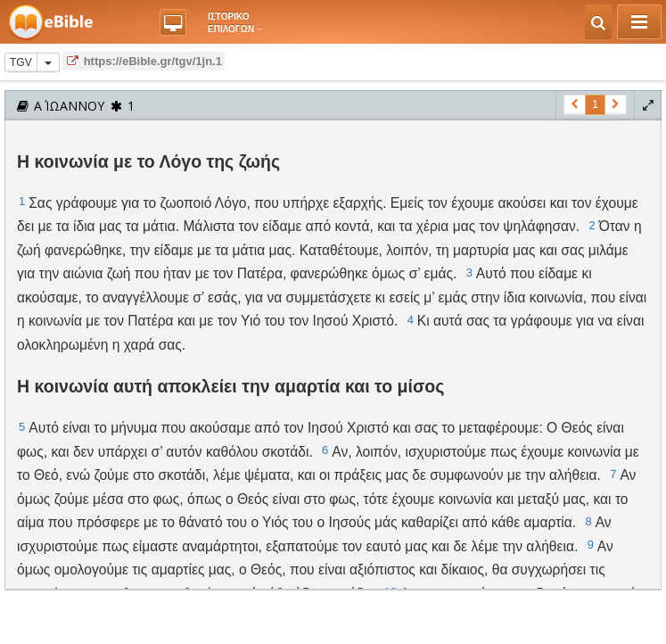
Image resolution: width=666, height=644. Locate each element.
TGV (21, 62)
